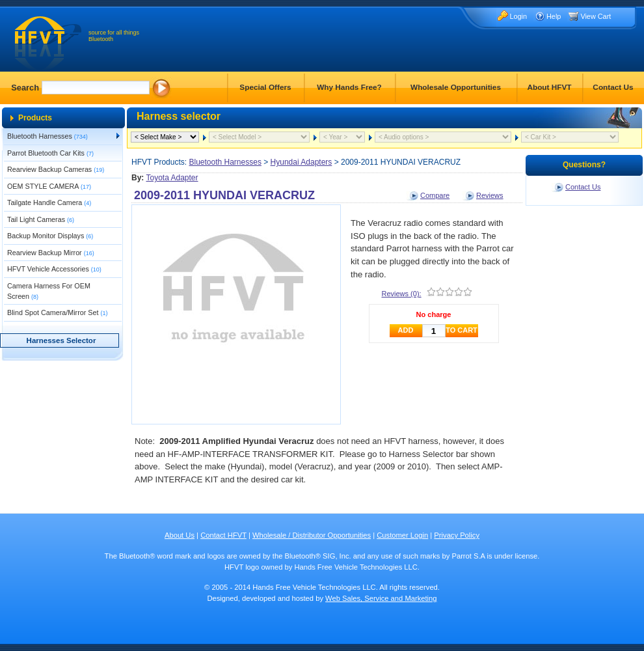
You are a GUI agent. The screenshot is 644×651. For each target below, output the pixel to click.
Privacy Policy (457, 535)
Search (25, 88)
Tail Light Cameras (41, 219)
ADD (406, 330)
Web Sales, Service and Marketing (381, 598)
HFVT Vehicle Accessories (54, 269)
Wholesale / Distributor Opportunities (312, 535)
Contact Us (613, 87)
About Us (180, 535)
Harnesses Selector (61, 340)
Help (554, 16)
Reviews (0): (402, 294)
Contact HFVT (223, 535)
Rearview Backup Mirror (51, 253)
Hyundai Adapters (302, 162)
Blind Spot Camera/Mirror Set (57, 312)
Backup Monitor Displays (50, 236)
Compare (435, 195)
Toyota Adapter (172, 178)
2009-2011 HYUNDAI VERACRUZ (224, 195)
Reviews (490, 195)
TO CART (462, 330)
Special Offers (265, 87)
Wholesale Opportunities (456, 87)
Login (518, 16)
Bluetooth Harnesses (47, 136)
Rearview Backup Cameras (56, 169)
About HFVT (549, 87)
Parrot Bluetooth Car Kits (50, 153)
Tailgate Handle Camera (49, 202)
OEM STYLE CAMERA (49, 186)
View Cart (596, 16)
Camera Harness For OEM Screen (49, 291)
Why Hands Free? (349, 87)
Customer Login (402, 535)
